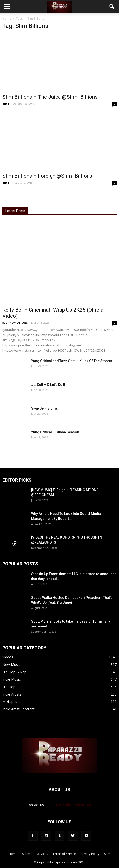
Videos (8, 657)
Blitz (6, 104)
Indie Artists (12, 694)
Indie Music (12, 679)
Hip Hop (9, 687)
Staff (107, 854)
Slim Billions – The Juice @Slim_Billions (50, 97)
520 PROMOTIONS (15, 323)
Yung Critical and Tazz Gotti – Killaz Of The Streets (72, 361)
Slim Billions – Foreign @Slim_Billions (47, 176)
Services (42, 854)
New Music (11, 664)
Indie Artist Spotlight (19, 709)
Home (7, 18)
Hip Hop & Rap (14, 672)
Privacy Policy (90, 854)
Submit (27, 854)
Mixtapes (10, 702)
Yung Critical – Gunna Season (55, 432)
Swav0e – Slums (45, 408)
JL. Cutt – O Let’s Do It (48, 385)
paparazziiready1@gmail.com (69, 805)
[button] (112, 7)
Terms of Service (64, 854)
